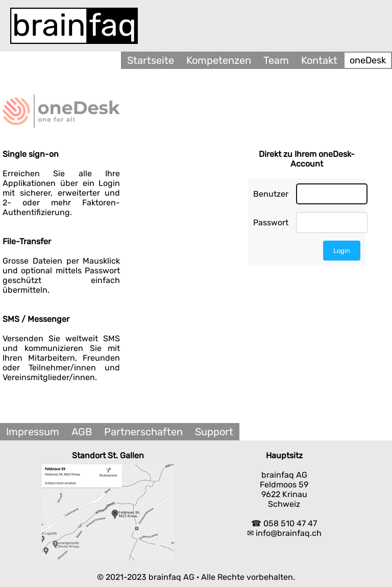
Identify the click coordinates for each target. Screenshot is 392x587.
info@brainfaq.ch (289, 533)
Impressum (33, 432)
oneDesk (368, 60)
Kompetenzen (219, 60)
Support (214, 432)
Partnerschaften (143, 432)
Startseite (151, 60)
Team (276, 60)
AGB (82, 432)
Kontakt (319, 60)
